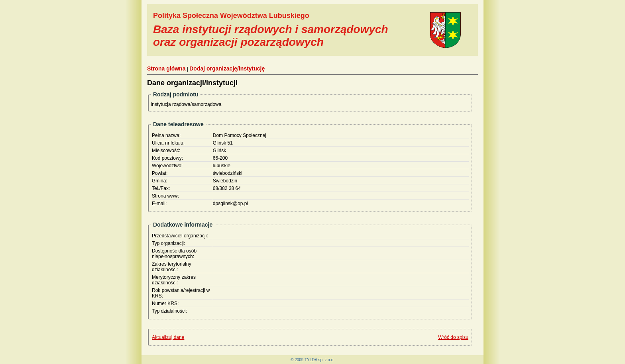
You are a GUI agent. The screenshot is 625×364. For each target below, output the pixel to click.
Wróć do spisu (453, 337)
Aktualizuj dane (168, 337)
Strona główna (166, 68)
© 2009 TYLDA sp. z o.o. (312, 360)
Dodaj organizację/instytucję (227, 68)
